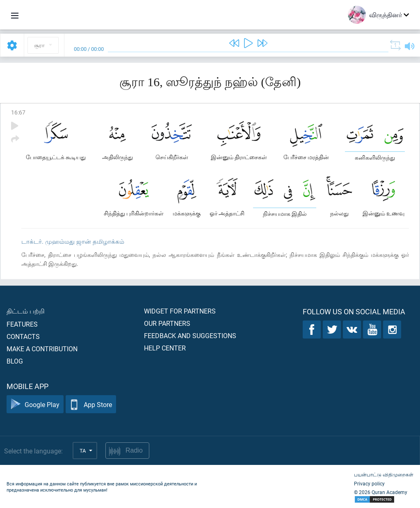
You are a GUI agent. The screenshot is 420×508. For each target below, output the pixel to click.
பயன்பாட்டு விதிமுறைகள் (384, 474)
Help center (165, 348)
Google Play (35, 404)
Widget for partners (180, 311)
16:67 (18, 112)
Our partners (167, 323)
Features (22, 324)
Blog (15, 361)
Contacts (23, 336)
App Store (91, 404)
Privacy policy (369, 483)
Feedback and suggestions (190, 335)
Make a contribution (42, 349)
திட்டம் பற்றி (26, 311)
